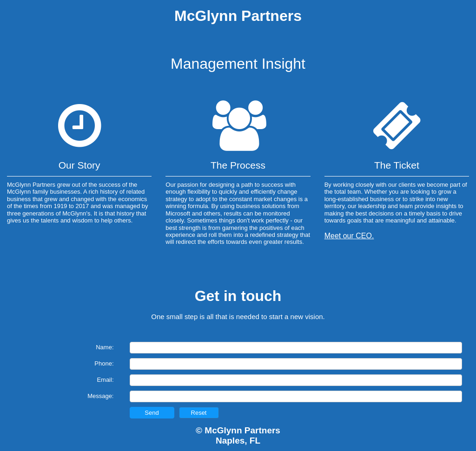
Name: (105, 347)
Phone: (104, 363)
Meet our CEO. (349, 236)
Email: (105, 380)
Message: (100, 396)
